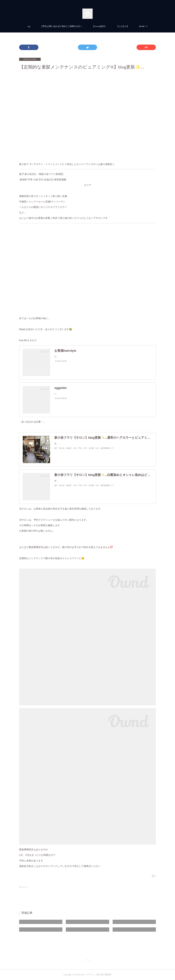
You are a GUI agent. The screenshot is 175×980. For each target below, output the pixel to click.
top (29, 26)
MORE (142, 26)
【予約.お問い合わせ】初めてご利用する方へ (61, 26)
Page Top (87, 961)
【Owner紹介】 (99, 26)
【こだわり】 (123, 26)
